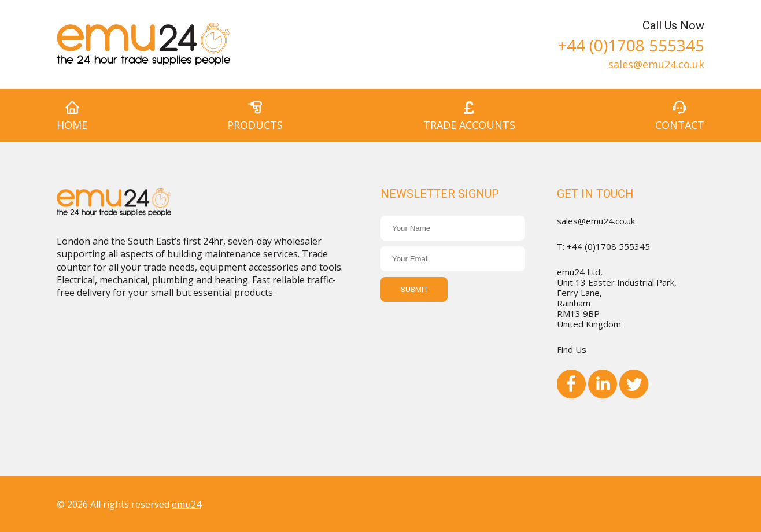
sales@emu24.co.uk (656, 63)
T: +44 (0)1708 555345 (603, 246)
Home (72, 125)
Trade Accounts (469, 125)
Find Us (572, 349)
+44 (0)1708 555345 (631, 44)
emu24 (186, 504)
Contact (680, 125)
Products (255, 125)
